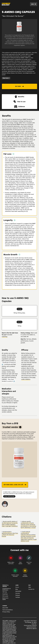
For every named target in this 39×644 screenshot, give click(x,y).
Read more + (6, 78)
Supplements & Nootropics (6, 589)
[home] (6, 4)
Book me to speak (5, 599)
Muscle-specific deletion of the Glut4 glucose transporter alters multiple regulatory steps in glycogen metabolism (10, 524)
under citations (26, 379)
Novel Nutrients (32, 627)
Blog (17, 589)
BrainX (35, 625)
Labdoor (4, 379)
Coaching (5, 594)
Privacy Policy (6, 612)
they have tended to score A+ (8, 380)
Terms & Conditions (8, 610)
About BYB (5, 608)
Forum (17, 587)
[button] (34, 4)
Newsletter (18, 591)
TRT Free (5, 592)
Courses (18, 593)
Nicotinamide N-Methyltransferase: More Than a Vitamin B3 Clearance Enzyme (10, 534)
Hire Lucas (5, 596)
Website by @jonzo (31, 628)
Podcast (18, 595)
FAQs (30, 587)
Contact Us (31, 589)
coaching (5, 337)
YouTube (18, 597)
